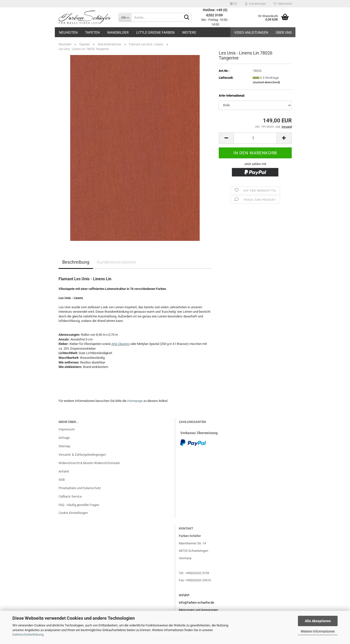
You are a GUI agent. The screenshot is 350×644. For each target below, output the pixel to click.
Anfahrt (64, 471)
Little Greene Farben (155, 32)
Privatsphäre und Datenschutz (80, 488)
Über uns (284, 32)
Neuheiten (68, 32)
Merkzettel (283, 4)
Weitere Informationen (318, 631)
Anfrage (64, 438)
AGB (62, 480)
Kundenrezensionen (116, 262)
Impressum (67, 429)
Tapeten (92, 32)
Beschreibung (76, 262)
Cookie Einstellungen (73, 513)
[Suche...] (125, 17)
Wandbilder (118, 32)
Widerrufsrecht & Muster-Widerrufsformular (89, 463)
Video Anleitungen (251, 32)
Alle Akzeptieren (318, 621)
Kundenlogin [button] (255, 4)
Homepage (135, 401)
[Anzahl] (255, 138)
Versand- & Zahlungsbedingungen (82, 455)
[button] (234, 4)
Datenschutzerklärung (28, 634)
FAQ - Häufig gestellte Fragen (79, 505)
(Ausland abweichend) (266, 82)
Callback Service (70, 496)
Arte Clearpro (120, 344)
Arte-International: (232, 96)
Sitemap (64, 446)
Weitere (189, 32)
